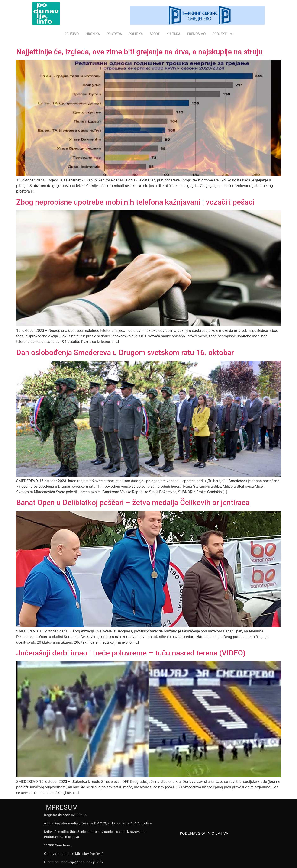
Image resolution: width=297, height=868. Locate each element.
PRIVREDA (114, 34)
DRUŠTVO (71, 34)
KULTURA (173, 34)
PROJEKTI (223, 34)
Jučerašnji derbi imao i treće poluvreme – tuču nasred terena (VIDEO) (131, 653)
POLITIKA (136, 34)
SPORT (155, 34)
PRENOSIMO (196, 34)
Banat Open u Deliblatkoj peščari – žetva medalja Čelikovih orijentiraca (133, 503)
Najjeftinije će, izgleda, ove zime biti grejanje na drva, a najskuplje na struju (139, 52)
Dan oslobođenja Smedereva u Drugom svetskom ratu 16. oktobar (125, 352)
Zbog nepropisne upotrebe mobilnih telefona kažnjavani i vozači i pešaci (135, 202)
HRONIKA (93, 34)
